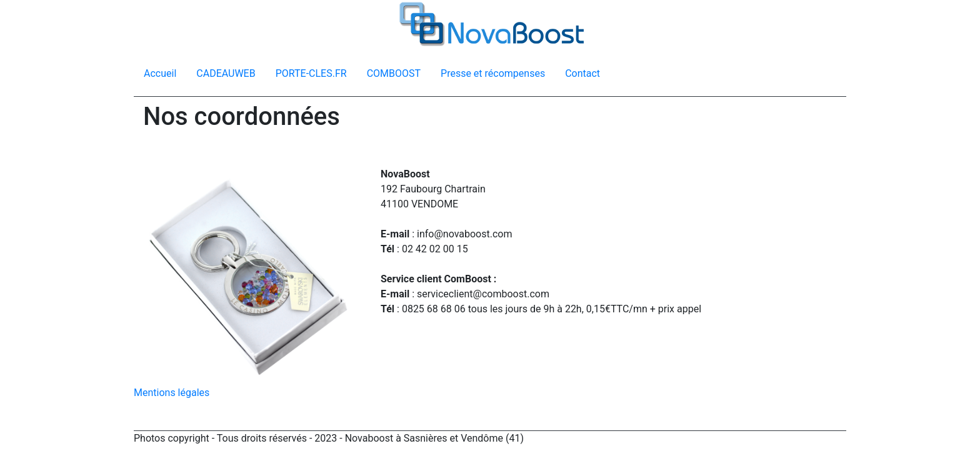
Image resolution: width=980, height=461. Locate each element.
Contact (582, 73)
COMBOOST (394, 73)
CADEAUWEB (226, 73)
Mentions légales (172, 393)
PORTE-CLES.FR (311, 73)
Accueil (160, 73)
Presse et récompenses (493, 73)
